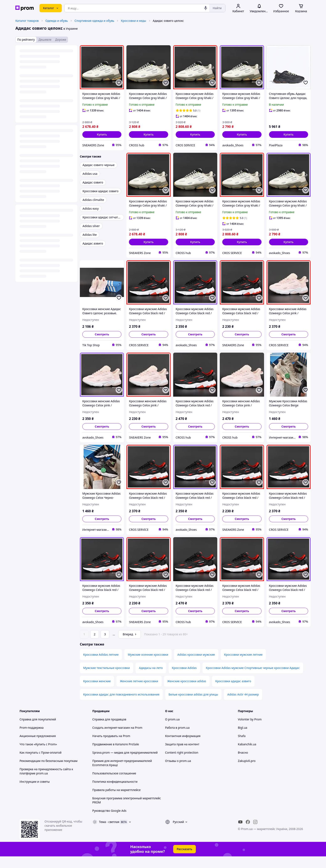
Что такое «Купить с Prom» (38, 756)
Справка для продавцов (109, 731)
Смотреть (102, 334)
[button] (102, 134)
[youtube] (240, 834)
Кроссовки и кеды (133, 21)
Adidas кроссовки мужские (196, 666)
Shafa (242, 748)
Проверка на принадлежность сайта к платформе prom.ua (46, 783)
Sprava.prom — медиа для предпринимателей (125, 764)
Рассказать (185, 861)
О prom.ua (172, 731)
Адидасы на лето (151, 679)
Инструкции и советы (35, 793)
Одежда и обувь (57, 21)
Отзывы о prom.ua (178, 772)
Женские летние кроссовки (139, 693)
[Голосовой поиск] (206, 8)
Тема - (109, 833)
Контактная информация (183, 748)
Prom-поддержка (32, 739)
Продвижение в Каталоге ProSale (116, 756)
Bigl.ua (243, 739)
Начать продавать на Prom (111, 748)
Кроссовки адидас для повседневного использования (121, 706)
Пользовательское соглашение (114, 785)
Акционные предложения (38, 748)
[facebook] (248, 834)
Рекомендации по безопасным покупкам (48, 772)
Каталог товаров (27, 21)
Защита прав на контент (182, 756)
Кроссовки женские (97, 693)
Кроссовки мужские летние (243, 666)
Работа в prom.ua (177, 739)
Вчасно (243, 764)
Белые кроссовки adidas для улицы (193, 706)
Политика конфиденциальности (115, 793)
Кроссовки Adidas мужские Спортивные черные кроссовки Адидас (253, 679)
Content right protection (182, 764)
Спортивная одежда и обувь (94, 21)
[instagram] (255, 834)
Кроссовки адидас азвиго (233, 693)
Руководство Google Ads (109, 822)
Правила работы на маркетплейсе (116, 801)
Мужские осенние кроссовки (148, 666)
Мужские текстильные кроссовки (106, 679)
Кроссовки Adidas (184, 679)
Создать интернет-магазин (111, 739)
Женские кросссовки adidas (187, 693)
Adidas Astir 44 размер (243, 706)
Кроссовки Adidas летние (101, 666)
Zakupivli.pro (247, 772)
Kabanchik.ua (247, 756)
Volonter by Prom (250, 731)
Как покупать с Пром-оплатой (41, 764)
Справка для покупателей (38, 731)
